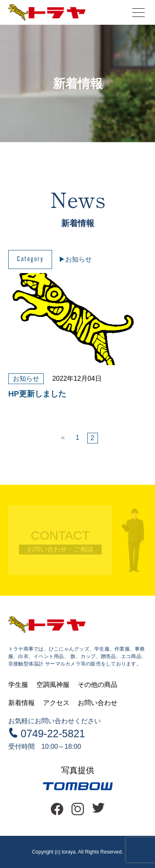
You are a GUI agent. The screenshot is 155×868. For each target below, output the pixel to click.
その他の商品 (98, 685)
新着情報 (21, 703)
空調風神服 (53, 685)
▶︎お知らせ (75, 259)
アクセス (56, 703)
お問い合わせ (98, 703)
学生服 (18, 685)
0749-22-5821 (53, 734)
